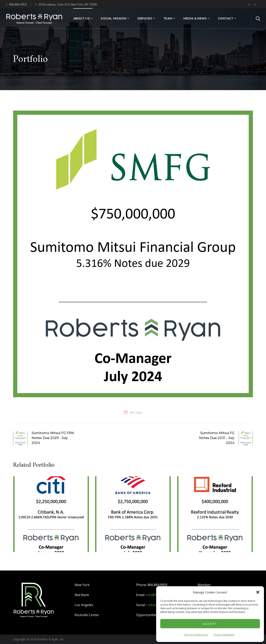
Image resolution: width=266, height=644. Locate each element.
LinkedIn (153, 605)
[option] (51, 517)
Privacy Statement (224, 635)
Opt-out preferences (196, 635)
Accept (210, 624)
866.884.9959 (16, 4)
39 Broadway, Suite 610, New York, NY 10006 (66, 4)
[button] (258, 592)
